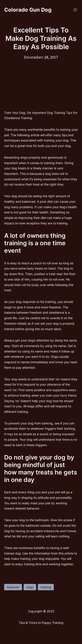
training (46, 587)
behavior (13, 587)
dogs (30, 587)
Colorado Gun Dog (28, 10)
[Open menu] (75, 10)
